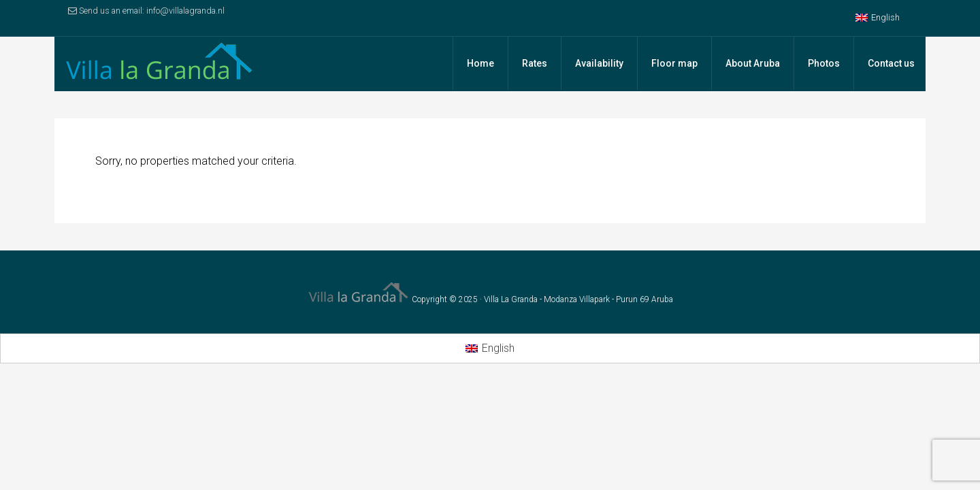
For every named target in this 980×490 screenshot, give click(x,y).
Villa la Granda (163, 64)
